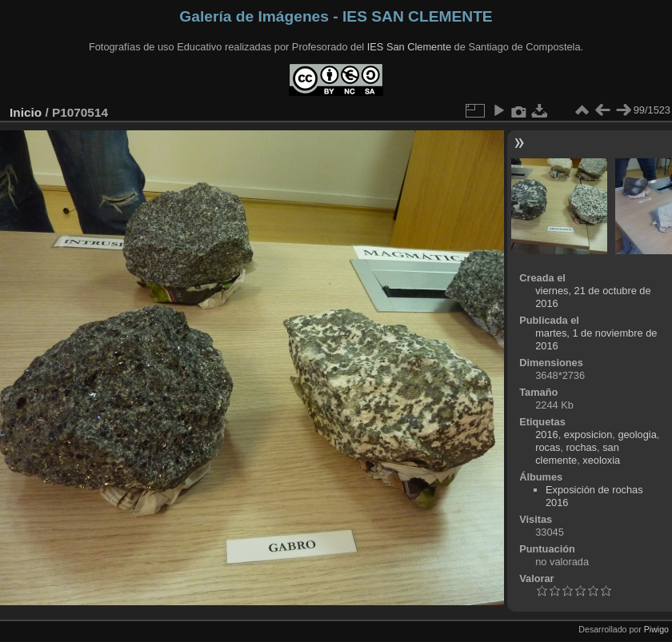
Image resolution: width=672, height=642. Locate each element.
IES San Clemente (409, 47)
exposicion (588, 435)
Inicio (26, 112)
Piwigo (656, 629)
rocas (548, 447)
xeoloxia (601, 460)
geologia (637, 435)
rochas (582, 447)
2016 (546, 435)
